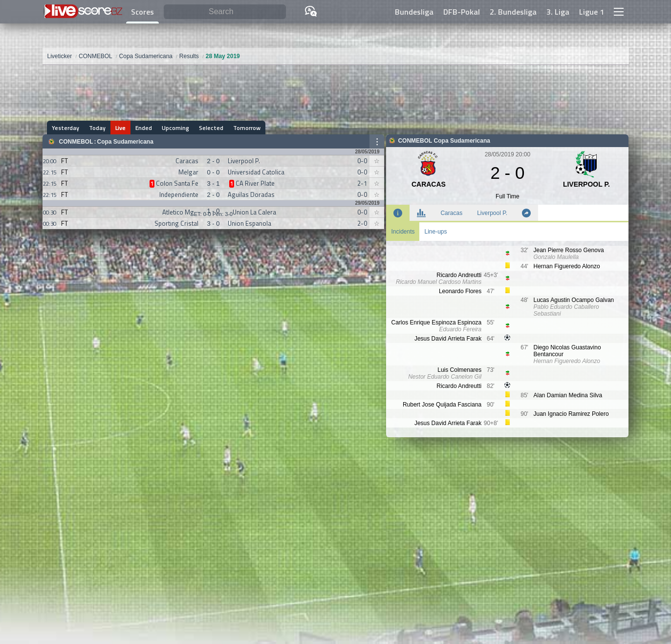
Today (98, 128)
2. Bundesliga (513, 12)
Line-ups (435, 232)
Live (121, 128)
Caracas (451, 213)
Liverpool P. (492, 213)
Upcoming (176, 128)
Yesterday (66, 128)
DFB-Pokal (462, 12)
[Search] (225, 12)
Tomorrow (247, 128)
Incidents (403, 232)
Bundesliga (414, 12)
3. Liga (558, 12)
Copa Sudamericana (125, 142)
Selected (212, 128)
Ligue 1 (592, 12)
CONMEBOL (76, 142)
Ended (144, 128)
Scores (142, 12)
